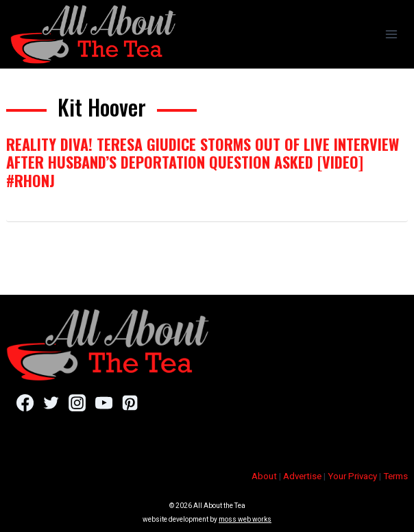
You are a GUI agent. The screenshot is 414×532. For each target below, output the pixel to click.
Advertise (302, 476)
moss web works (245, 519)
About (264, 476)
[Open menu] (391, 34)
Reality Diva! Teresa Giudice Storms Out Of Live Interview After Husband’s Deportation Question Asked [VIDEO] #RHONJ (203, 162)
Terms (395, 476)
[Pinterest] (130, 403)
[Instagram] (77, 403)
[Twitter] (51, 403)
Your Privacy (352, 476)
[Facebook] (25, 403)
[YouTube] (104, 403)
